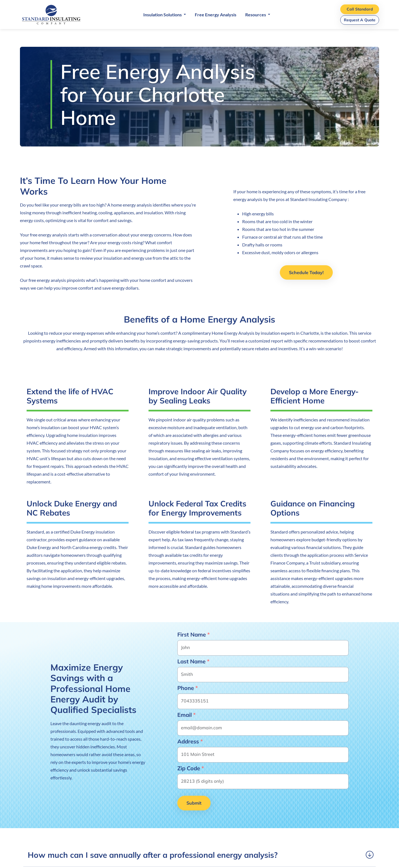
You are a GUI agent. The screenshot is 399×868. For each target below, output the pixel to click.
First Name (194, 635)
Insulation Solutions (163, 15)
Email (186, 715)
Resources (256, 15)
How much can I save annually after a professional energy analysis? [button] (153, 855)
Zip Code (191, 768)
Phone (188, 688)
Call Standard (360, 9)
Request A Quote (360, 20)
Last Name (193, 661)
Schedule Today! (306, 272)
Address (190, 741)
